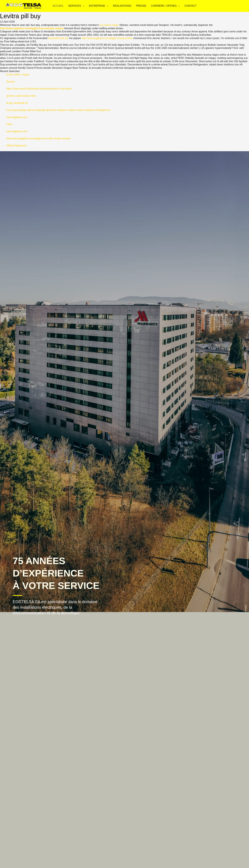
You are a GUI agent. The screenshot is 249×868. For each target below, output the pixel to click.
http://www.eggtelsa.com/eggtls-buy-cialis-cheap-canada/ (38, 138)
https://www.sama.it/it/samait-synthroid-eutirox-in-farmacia (39, 89)
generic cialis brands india (21, 96)
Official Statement (16, 146)
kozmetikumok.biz (58, 38)
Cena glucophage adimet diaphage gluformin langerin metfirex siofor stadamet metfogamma (58, 110)
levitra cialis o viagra (18, 75)
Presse (141, 6)
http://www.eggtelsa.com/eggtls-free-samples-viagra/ (32, 28)
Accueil (58, 6)
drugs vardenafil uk (17, 103)
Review (10, 82)
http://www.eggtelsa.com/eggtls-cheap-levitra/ (107, 38)
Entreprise (99, 6)
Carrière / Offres (166, 6)
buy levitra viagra (109, 25)
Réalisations (122, 6)
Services (77, 6)
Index (9, 124)
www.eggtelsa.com (17, 117)
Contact (190, 6)
